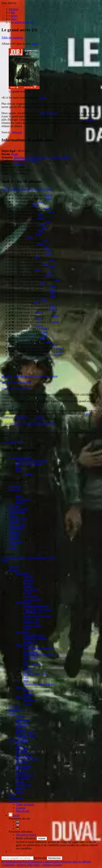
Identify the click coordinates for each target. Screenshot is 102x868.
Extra (19, 471)
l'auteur (40, 417)
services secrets (49, 113)
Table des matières (12, 38)
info (33, 835)
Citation (28, 474)
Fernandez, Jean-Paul (27, 161)
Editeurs (14, 538)
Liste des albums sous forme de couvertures (27, 189)
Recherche (15, 486)
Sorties (13, 548)
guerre (43, 98)
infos (48, 195)
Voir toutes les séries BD (16, 388)
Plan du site (23, 811)
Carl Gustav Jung (12, 442)
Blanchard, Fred (23, 157)
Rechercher (40, 858)
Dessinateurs (16, 529)
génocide (18, 376)
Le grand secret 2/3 (20, 458)
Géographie (16, 542)
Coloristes (15, 535)
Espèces (13, 516)
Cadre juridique (25, 804)
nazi (27, 376)
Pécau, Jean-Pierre (60, 157)
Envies (13, 545)
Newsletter (22, 835)
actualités (7, 376)
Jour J (35, 44)
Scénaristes (15, 532)
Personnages (23, 499)
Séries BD (15, 490)
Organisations (17, 512)
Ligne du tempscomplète (18, 520)
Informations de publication (32, 461)
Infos (19, 496)
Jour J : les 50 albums (28, 464)
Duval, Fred (41, 157)
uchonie (53, 376)
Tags (19, 467)
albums (20, 503)
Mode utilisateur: (26, 838)
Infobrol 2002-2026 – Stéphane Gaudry (40, 865)
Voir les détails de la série (16, 382)
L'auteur (21, 808)
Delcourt (17, 132)
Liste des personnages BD (18, 507)
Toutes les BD (17, 525)
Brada (15, 154)
